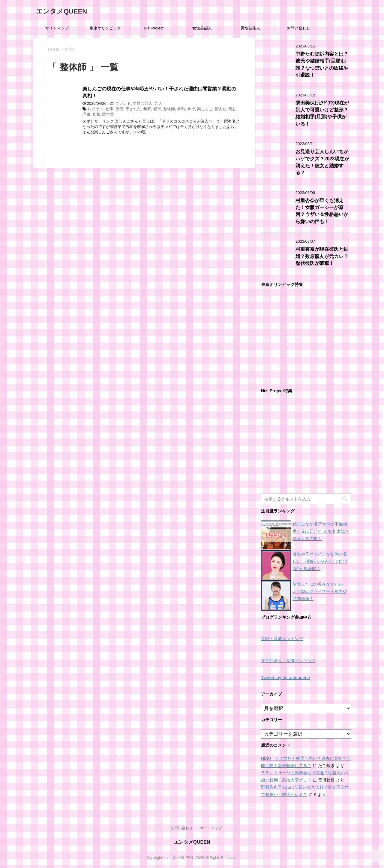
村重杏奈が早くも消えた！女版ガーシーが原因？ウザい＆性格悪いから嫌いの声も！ (322, 211)
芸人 (158, 103)
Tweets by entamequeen (285, 677)
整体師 (169, 109)
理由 (86, 114)
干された (133, 109)
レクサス (96, 109)
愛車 (157, 109)
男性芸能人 (250, 28)
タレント (123, 103)
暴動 (181, 109)
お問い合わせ (298, 28)
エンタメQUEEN (61, 11)
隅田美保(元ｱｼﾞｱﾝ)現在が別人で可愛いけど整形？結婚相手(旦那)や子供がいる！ (322, 113)
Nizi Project (154, 28)
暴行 (191, 109)
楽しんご (205, 109)
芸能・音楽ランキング (282, 639)
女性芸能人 (202, 28)
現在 (232, 109)
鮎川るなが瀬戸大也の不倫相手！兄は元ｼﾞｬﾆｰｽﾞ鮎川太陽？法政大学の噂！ (321, 531)
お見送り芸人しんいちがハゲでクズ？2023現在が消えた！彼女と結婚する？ (322, 162)
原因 (119, 109)
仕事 (109, 109)
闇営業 (108, 114)
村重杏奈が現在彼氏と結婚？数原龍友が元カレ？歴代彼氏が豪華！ (322, 256)
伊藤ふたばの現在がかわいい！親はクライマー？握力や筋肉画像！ (320, 591)
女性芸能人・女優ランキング (288, 661)
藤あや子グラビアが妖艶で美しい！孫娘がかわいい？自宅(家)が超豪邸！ (320, 561)
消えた (221, 109)
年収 (147, 109)
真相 (96, 114)
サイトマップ (57, 28)
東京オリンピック (105, 28)
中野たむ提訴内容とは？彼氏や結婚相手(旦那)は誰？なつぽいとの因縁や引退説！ (322, 64)
